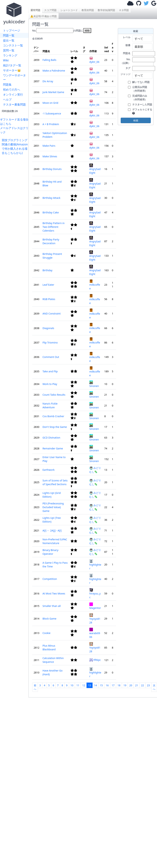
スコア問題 (50, 10)
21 (137, 685)
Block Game (49, 619)
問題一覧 (9, 35)
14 (95, 685)
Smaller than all (52, 606)
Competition (50, 579)
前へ (35, 687)
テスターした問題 (142, 104)
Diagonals (48, 328)
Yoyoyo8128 (95, 619)
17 (113, 685)
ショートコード (69, 10)
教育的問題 (88, 10)
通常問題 (35, 10)
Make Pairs (49, 146)
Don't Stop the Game (55, 427)
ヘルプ (7, 99)
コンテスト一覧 (13, 45)
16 (107, 685)
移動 (87, 31)
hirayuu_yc (95, 593)
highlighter (95, 565)
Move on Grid (50, 103)
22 (142, 685)
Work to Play (50, 384)
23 (148, 685)
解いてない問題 (141, 82)
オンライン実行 (13, 95)
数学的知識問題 (106, 10)
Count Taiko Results (54, 395)
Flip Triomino (50, 343)
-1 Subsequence (52, 113)
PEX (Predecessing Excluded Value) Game (53, 507)
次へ (154, 687)
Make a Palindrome (54, 71)
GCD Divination (51, 438)
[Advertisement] (15, 208)
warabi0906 (95, 633)
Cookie (47, 633)
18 (119, 685)
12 (84, 685)
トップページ (12, 30)
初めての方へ (12, 90)
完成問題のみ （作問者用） (140, 98)
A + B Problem (51, 124)
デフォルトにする (142, 109)
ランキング (10, 55)
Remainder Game (53, 448)
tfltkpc (95, 660)
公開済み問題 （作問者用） (140, 89)
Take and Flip (50, 371)
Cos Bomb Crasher (53, 416)
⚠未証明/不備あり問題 (44, 16)
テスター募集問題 (14, 104)
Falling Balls (49, 60)
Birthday (48, 270)
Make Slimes (50, 156)
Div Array (48, 81)
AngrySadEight (95, 169)
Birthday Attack (52, 198)
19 (125, 685)
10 (72, 685)
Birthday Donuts (52, 169)
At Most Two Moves (54, 593)
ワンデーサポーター (14, 77)
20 (131, 685)
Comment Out (51, 357)
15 (101, 685)
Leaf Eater (48, 285)
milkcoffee (95, 285)
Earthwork (49, 470)
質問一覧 (9, 50)
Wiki (6, 60)
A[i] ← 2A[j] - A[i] (52, 530)
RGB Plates (49, 299)
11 (78, 685)
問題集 (7, 85)
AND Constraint (52, 314)
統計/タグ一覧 (12, 65)
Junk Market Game (53, 92)
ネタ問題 (124, 10)
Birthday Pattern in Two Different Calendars (54, 227)
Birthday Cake (51, 212)
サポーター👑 (12, 70)
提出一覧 (9, 40)
